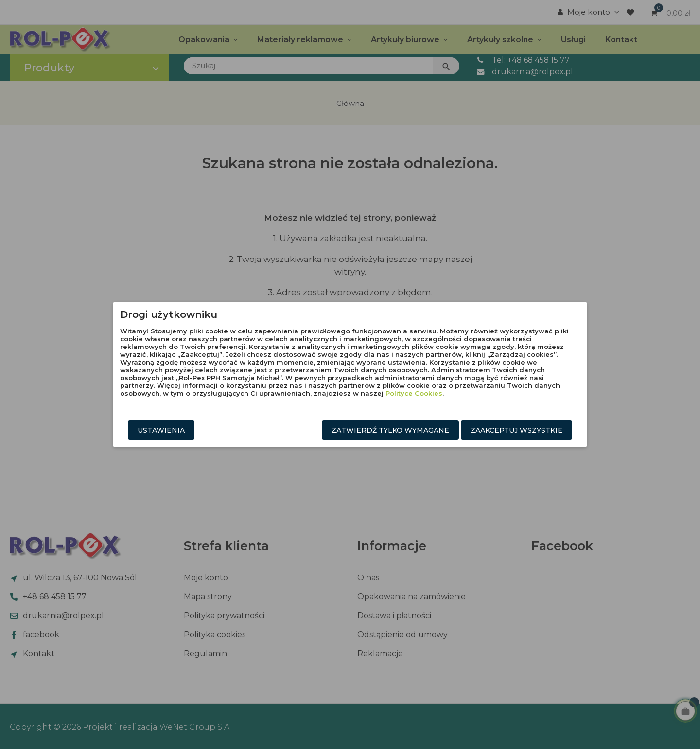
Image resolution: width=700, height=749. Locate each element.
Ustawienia (161, 430)
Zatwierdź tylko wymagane (390, 430)
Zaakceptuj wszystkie (516, 430)
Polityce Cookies (414, 393)
